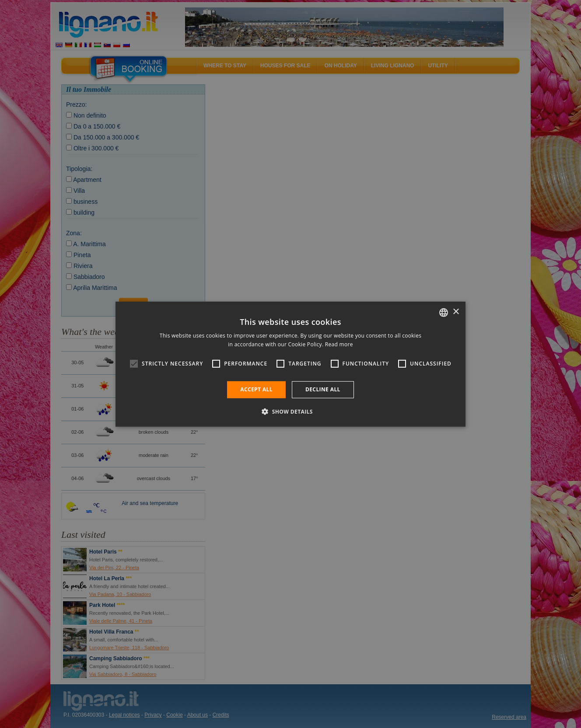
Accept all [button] (256, 389)
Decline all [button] (323, 389)
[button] (290, 411)
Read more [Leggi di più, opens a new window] (339, 344)
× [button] (456, 312)
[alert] (290, 364)
